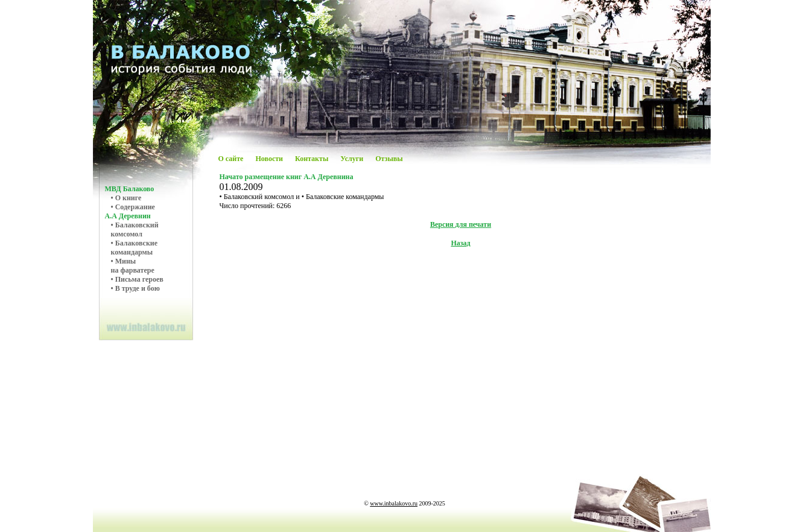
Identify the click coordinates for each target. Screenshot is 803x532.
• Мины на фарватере (133, 266)
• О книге (126, 198)
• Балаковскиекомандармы (135, 248)
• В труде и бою (135, 288)
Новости (269, 159)
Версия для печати (461, 224)
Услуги (352, 159)
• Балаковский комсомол (135, 230)
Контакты (312, 159)
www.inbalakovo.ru (394, 503)
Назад (460, 243)
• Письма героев (137, 279)
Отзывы (389, 159)
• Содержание (133, 207)
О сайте (231, 159)
